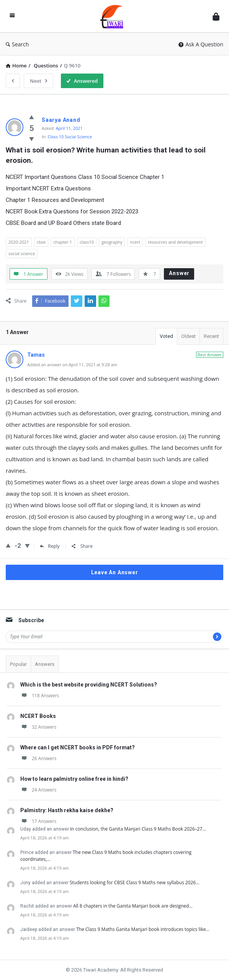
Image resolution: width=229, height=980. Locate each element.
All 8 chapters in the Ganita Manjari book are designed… (133, 906)
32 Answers (38, 727)
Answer (179, 273)
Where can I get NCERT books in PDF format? (78, 747)
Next (38, 81)
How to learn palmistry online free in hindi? (74, 779)
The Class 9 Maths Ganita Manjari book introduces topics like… (143, 929)
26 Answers (38, 758)
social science (22, 253)
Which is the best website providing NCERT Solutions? (89, 685)
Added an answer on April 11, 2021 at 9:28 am (72, 365)
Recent (211, 336)
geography (112, 242)
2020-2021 (19, 242)
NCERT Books (38, 716)
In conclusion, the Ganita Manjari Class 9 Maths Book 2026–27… (138, 829)
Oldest (188, 336)
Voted (166, 336)
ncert (135, 242)
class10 (87, 242)
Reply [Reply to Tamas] (50, 546)
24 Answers (38, 790)
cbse (41, 242)
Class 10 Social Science (70, 137)
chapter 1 (63, 242)
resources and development (175, 242)
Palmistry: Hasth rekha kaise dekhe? (67, 810)
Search (17, 44)
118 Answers (40, 696)
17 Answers (38, 821)
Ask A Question (201, 44)
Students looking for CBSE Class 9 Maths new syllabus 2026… (135, 882)
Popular (18, 664)
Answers (45, 664)
